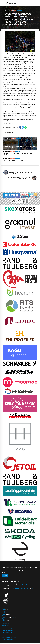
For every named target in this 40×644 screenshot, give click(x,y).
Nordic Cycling (27, 588)
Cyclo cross (8, 10)
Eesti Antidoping (6, 623)
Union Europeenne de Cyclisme (16, 588)
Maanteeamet (6, 626)
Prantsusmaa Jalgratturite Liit (9, 637)
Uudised (19, 10)
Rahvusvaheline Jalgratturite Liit (10, 628)
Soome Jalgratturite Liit (8, 640)
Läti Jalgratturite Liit (7, 633)
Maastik (14, 10)
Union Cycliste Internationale (26, 587)
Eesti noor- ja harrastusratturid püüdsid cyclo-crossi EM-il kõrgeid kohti (20, 147)
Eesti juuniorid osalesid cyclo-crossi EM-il (15, 160)
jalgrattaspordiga (26, 584)
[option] (20, 41)
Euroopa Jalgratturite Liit (8, 630)
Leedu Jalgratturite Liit (7, 635)
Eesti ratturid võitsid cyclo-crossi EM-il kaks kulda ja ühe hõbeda (19, 154)
